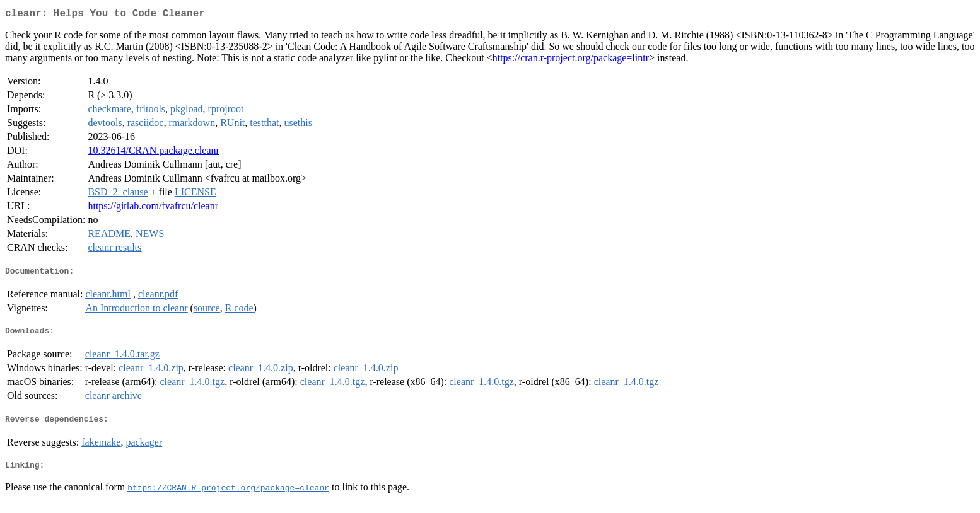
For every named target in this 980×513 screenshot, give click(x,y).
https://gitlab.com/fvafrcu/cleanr (153, 208)
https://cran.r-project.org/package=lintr (571, 60)
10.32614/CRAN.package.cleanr (153, 153)
